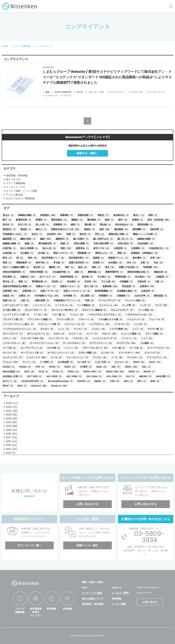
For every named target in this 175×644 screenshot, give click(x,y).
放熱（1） (79, 272)
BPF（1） (142, 381)
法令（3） (132, 263)
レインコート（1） (42, 305)
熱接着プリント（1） (119, 258)
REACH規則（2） (12, 372)
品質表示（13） (148, 286)
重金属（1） (91, 225)
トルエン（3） (99, 329)
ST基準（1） (86, 367)
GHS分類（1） (163, 376)
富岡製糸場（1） (40, 281)
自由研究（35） (55, 234)
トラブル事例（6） (119, 329)
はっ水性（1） (85, 362)
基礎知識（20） (111, 286)
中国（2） (90, 300)
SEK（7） (116, 367)
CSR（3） (115, 381)
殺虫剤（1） (39, 267)
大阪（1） (160, 281)
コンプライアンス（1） (32, 348)
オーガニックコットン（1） (61, 353)
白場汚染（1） (10, 248)
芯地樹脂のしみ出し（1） (15, 234)
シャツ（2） (147, 338)
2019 (9, 430)
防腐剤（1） (138, 220)
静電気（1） (42, 220)
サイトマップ (144, 593)
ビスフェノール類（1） (50, 324)
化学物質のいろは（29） (47, 296)
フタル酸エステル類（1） (111, 319)
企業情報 (67, 609)
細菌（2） (30, 243)
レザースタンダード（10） (16, 305)
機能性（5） (55, 267)
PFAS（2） (74, 372)
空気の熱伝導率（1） (104, 243)
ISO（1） (131, 376)
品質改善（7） (30, 291)
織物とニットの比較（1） (146, 234)
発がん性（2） (50, 248)
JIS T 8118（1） (35, 376)
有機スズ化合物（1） (129, 267)
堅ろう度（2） (92, 286)
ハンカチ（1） (141, 324)
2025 (9, 407)
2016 (9, 441)
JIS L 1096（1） (74, 376)
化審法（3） (25, 296)
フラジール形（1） (66, 319)
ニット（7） (64, 329)
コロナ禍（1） (54, 348)
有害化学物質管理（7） (15, 272)
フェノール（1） (157, 319)
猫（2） (20, 258)
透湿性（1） (26, 229)
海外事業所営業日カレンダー (36, 612)
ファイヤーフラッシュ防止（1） (19, 324)
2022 (9, 419)
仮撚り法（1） (10, 300)
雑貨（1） (110, 220)
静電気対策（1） (24, 220)
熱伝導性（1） (140, 258)
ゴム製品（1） (147, 343)
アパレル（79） (11, 362)
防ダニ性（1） (25, 225)
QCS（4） (30, 372)
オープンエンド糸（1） (32, 353)
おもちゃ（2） (122, 362)
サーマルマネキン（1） (74, 343)
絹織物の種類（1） (12, 243)
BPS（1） (129, 381)
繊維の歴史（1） (29, 239)
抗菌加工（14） (28, 277)
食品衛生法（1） (122, 215)
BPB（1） (156, 381)
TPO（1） (40, 367)
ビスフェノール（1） (75, 324)
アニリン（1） (29, 362)
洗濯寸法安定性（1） (79, 263)
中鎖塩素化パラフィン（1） (68, 300)
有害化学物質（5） (39, 272)
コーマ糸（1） (10, 348)
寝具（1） (23, 281)
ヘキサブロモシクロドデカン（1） (105, 315)
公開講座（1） (124, 296)
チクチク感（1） (156, 329)
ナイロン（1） (81, 329)
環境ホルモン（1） (105, 253)
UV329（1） (9, 367)
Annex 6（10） (39, 386)
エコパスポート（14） (130, 353)
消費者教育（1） (24, 263)
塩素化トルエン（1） (71, 286)
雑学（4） (123, 220)
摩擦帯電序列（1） (115, 272)
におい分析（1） (103, 362)
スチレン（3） (10, 338)
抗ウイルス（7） (48, 277)
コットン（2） (72, 348)
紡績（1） (65, 243)
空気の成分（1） (126, 243)
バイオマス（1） (122, 324)
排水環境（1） (10, 277)
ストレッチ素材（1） (131, 334)
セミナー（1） (76, 334)
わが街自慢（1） (66, 362)
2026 (9, 403)
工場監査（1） (162, 277)
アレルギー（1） (135, 357)
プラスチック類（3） (13, 319)
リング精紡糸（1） (86, 305)
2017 (9, 437)
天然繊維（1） (127, 281)
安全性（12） (91, 281)
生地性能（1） (10, 253)
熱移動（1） (99, 258)
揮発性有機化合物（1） (139, 272)
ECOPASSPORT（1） (33, 381)
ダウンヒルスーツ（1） (39, 334)
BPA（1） (23, 386)
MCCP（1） (150, 372)
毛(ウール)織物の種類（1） (16, 267)
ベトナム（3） (77, 315)
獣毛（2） (8, 258)
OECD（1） (134, 372)
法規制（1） (99, 263)
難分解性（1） (94, 220)
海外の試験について (93, 599)
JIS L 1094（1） (95, 376)
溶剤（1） (8, 263)
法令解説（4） (116, 263)
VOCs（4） (155, 362)
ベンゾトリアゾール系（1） (16, 315)
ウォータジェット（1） (78, 357)
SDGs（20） (132, 367)
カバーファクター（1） (159, 348)
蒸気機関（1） (140, 229)
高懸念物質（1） (86, 215)
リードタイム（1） (64, 305)
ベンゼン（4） (41, 315)
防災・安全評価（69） (159, 220)
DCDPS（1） (84, 381)
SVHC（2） (70, 367)
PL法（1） (44, 372)
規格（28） (105, 229)
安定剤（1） (58, 281)
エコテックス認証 (92, 593)
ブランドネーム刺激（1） (40, 319)
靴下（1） (8, 220)
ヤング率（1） (129, 305)
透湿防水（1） (10, 229)
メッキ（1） (146, 305)
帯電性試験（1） (123, 277)
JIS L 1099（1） (54, 376)
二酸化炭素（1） (42, 300)
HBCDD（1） (146, 376)
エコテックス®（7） (13, 357)
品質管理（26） (11, 291)
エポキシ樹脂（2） (88, 353)
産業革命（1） (83, 248)
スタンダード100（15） (33, 338)
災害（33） (156, 258)
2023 (9, 415)
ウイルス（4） (100, 357)
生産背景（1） (121, 248)
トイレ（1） (138, 329)
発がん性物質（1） (30, 248)
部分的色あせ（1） (125, 225)
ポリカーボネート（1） (36, 310)
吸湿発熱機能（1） (104, 291)
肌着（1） (71, 234)
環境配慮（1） (85, 253)
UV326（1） (25, 367)
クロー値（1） (119, 348)
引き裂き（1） (105, 277)
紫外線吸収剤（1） (48, 243)
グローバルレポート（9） (96, 348)
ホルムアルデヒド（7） (123, 310)
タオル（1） (59, 334)
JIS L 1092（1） (115, 376)
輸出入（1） (42, 229)
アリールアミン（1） (157, 357)
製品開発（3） (122, 229)
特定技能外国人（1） (79, 258)
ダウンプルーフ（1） (13, 334)
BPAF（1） (8, 386)
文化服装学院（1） (62, 272)
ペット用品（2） (146, 310)
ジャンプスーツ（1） (59, 338)
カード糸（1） (137, 348)
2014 (9, 449)
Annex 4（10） (59, 386)
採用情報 (51, 609)
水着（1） (145, 263)
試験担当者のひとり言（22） (66, 229)
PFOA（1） (59, 372)
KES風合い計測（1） (13, 376)
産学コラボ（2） (102, 248)
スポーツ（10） (110, 334)
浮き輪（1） (59, 263)
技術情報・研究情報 (93, 604)
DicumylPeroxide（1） (61, 381)
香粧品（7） (104, 215)
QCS (85, 588)
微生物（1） (88, 277)
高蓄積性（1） (67, 215)
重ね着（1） (106, 225)
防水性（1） (9, 225)
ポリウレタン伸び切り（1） (65, 310)
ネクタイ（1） (47, 329)
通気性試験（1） (146, 225)
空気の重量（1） (82, 243)
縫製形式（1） (63, 239)
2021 (8, 422)
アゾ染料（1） (47, 362)
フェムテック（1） (136, 319)
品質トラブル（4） (50, 291)
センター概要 (119, 604)
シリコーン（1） (129, 338)
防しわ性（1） (43, 225)
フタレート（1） (86, 319)
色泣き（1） (37, 234)
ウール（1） (57, 357)
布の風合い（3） (143, 277)
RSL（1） (147, 367)
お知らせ (117, 588)
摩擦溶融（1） (95, 272)
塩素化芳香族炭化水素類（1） (18, 286)
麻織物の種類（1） (27, 215)
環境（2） (122, 253)
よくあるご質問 (120, 593)
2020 (9, 426)
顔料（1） (153, 215)
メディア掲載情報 (20, 610)
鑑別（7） (76, 225)
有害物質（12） (151, 267)
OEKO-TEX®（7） (93, 372)
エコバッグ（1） (153, 353)
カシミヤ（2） (10, 353)
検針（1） (70, 267)
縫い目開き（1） (82, 239)
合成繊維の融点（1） (127, 291)
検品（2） (83, 267)
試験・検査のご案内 (93, 582)
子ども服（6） (109, 281)
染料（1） (97, 267)
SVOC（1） (55, 367)
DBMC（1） (100, 381)
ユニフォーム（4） (109, 305)
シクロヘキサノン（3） (15, 343)
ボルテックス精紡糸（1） (95, 310)
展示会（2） (9, 281)
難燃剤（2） (78, 220)
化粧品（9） (9, 296)
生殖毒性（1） (138, 248)
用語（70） (66, 248)
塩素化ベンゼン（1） (46, 286)
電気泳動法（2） (60, 220)
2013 (8, 453)
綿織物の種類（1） (147, 239)
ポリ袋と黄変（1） (12, 310)
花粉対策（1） (157, 229)
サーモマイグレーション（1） (45, 343)
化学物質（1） (70, 296)
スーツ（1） (92, 334)
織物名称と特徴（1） (119, 234)
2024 (9, 411)
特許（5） (33, 258)
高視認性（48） (48, 215)
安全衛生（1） (74, 281)
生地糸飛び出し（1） (159, 248)
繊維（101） (46, 239)
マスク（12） (162, 305)
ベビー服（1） (59, 315)
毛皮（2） (159, 263)
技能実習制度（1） (69, 277)
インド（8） (117, 357)
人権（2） (25, 300)
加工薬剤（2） (88, 296)
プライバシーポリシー (149, 588)
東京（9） (110, 267)
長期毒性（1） (60, 225)
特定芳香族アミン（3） (53, 258)
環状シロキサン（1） (64, 253)
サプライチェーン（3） (101, 343)
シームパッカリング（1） (105, 338)
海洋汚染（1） (43, 263)
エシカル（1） (108, 353)
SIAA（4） (102, 367)
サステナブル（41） (127, 343)
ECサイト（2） (10, 381)
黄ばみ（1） (9, 215)
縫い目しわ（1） (126, 239)
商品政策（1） (129, 286)
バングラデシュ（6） (100, 324)
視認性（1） (90, 229)
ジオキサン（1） (81, 338)
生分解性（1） (27, 253)
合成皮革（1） (148, 291)
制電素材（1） (106, 296)
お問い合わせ (150, 602)
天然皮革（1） (144, 281)
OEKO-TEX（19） (115, 372)
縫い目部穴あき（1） (104, 239)
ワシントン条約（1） (135, 300)
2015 (8, 445)
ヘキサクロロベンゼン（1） (139, 315)
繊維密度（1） (10, 239)
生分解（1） (44, 253)
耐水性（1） (86, 234)
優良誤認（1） (161, 296)
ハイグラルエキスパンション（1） (20, 329)
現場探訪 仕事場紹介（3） (145, 253)
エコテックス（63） (37, 357)
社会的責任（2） (146, 243)
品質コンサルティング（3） (77, 291)
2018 (9, 434)
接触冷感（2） (161, 272)
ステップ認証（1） (155, 334)
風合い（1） (139, 215)
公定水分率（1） (142, 296)
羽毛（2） (100, 234)
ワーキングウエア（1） (110, 300)
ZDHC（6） (139, 362)
